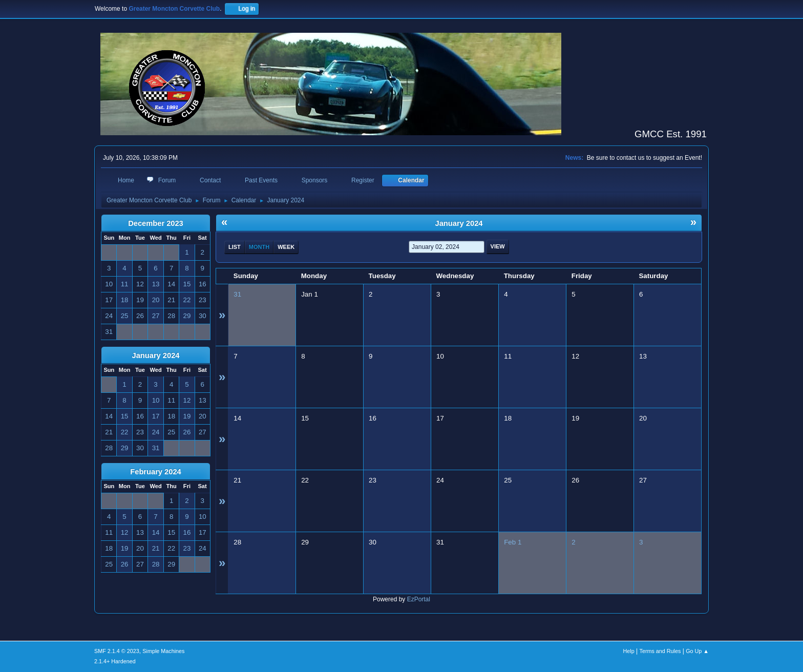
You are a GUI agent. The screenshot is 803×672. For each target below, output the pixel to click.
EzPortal (419, 599)
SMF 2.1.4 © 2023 (117, 651)
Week (286, 247)
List (235, 247)
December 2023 (156, 223)
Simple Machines (163, 651)
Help (629, 651)
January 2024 (156, 355)
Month (259, 247)
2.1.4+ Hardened (115, 661)
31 (237, 294)
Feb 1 (513, 542)
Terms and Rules (660, 651)
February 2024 (155, 472)
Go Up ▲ (697, 651)
